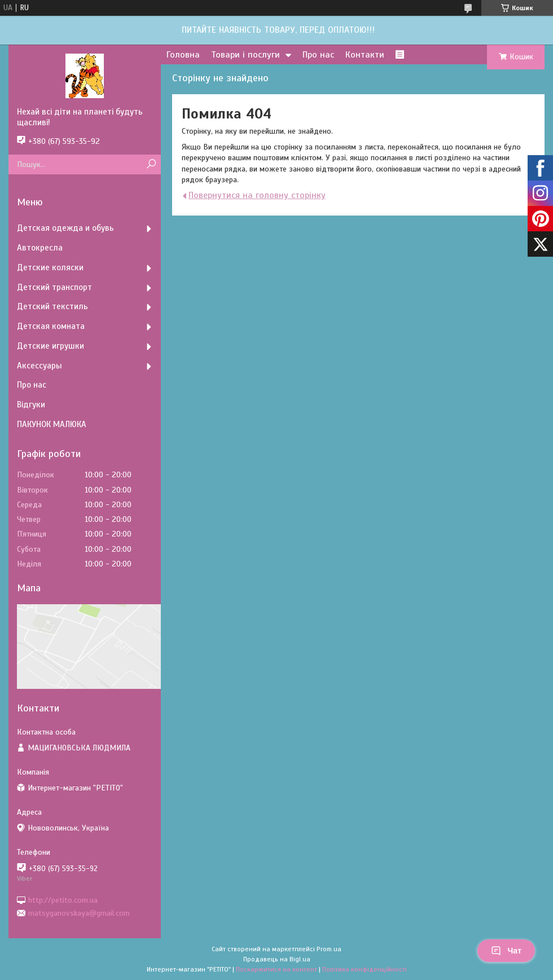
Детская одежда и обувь (65, 228)
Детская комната (51, 326)
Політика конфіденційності (365, 969)
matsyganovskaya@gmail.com (79, 913)
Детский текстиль (52, 306)
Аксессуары (39, 366)
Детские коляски (50, 267)
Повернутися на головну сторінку (257, 195)
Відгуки (31, 405)
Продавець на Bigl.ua (277, 959)
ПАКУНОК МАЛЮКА (52, 424)
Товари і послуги (245, 55)
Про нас (318, 55)
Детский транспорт (54, 287)
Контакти (365, 55)
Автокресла (40, 248)
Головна (183, 55)
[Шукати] (151, 164)
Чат (506, 951)
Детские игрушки (51, 346)
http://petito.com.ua (63, 900)
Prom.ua (329, 949)
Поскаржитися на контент (276, 969)
